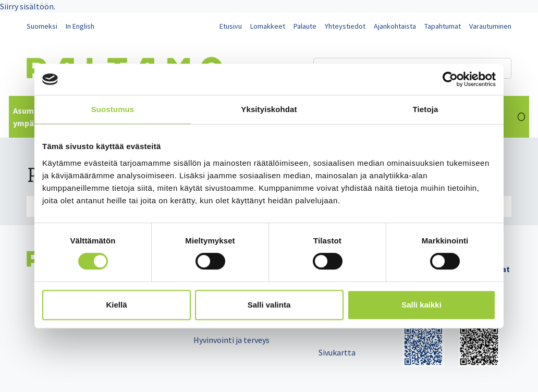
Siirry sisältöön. (28, 6)
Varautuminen (490, 26)
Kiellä (116, 305)
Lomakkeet (268, 26)
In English (80, 26)
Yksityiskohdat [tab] (269, 109)
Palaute (305, 26)
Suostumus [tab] (113, 109)
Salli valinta (269, 305)
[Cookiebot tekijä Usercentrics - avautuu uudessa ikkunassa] (450, 79)
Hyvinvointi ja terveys (231, 340)
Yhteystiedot (345, 26)
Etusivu (231, 26)
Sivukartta (337, 352)
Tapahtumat (443, 26)
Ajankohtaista (395, 26)
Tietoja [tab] (426, 109)
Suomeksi (42, 26)
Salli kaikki (421, 305)
